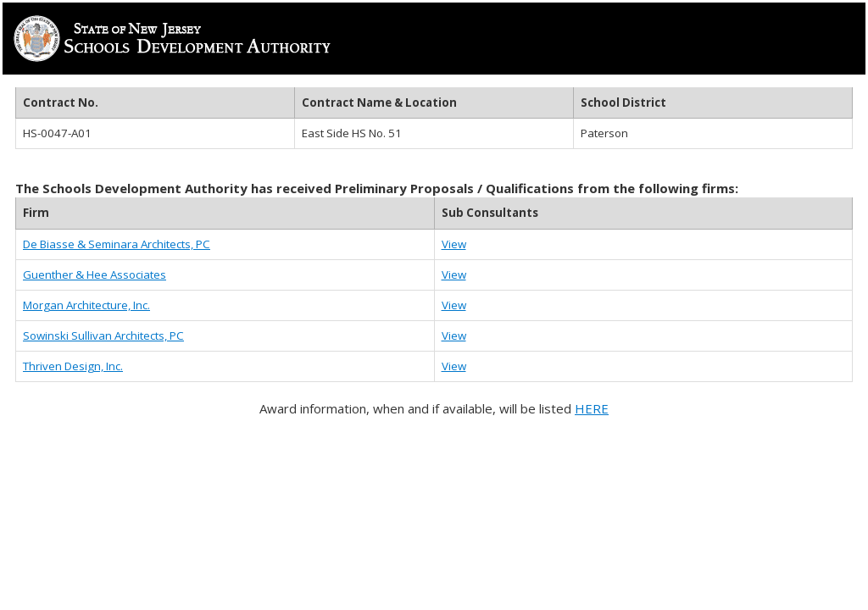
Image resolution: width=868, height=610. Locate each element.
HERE (592, 408)
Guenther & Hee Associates (95, 274)
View (454, 244)
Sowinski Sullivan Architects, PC (103, 335)
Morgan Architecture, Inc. (86, 305)
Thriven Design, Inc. (73, 366)
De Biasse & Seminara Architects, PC (117, 244)
